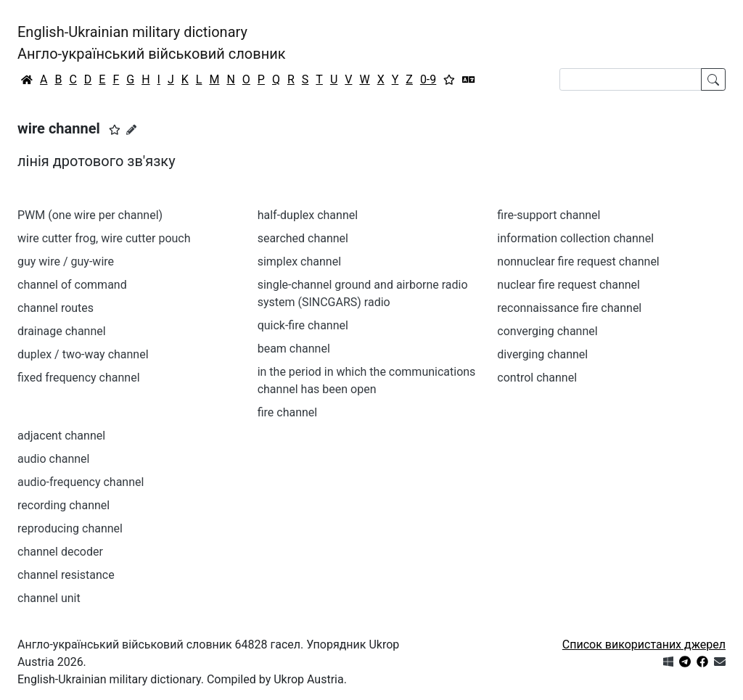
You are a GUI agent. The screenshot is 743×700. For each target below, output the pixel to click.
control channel (537, 378)
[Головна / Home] (27, 80)
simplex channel (299, 262)
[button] (115, 130)
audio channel (53, 459)
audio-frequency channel (81, 482)
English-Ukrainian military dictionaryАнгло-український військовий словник (152, 43)
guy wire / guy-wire (66, 262)
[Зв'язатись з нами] (720, 662)
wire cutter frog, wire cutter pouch (104, 238)
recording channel (63, 505)
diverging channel (542, 354)
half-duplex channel (308, 215)
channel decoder (60, 552)
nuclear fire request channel (568, 285)
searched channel (303, 238)
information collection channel (575, 238)
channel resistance (66, 575)
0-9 (428, 79)
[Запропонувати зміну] (131, 130)
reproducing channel (70, 528)
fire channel (288, 412)
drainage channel (62, 331)
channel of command (72, 285)
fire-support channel (549, 215)
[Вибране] (449, 80)
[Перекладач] (469, 80)
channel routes (56, 308)
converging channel (547, 331)
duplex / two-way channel (83, 354)
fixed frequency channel (79, 378)
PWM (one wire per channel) (90, 215)
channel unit (49, 598)
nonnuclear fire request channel (578, 262)
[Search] (631, 79)
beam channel (294, 349)
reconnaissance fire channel (569, 308)
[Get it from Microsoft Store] (668, 662)
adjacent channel (61, 436)
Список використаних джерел (644, 645)
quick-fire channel (303, 325)
